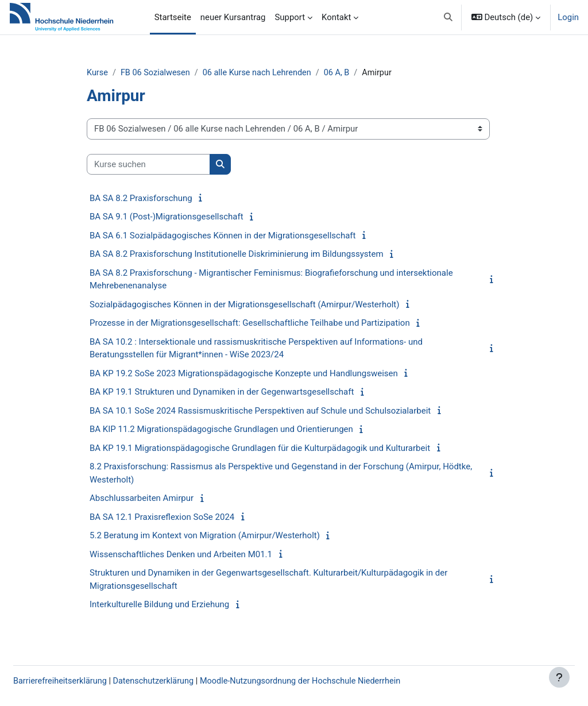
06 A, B (364, 73)
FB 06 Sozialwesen (178, 73)
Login (568, 17)
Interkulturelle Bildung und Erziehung (180, 605)
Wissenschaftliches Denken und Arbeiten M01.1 (202, 555)
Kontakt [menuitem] (336, 17)
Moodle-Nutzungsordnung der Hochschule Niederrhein (336, 681)
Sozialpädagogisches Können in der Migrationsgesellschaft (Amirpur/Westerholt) (265, 305)
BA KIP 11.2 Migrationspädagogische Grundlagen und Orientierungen (242, 430)
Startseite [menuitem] (173, 17)
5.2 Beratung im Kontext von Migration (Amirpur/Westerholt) (225, 536)
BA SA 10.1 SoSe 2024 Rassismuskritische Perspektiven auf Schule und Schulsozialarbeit (281, 411)
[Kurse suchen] (169, 164)
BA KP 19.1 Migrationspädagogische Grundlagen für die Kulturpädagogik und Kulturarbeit (281, 449)
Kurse (118, 73)
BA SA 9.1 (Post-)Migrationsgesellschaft (187, 217)
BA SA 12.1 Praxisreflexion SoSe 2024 (183, 518)
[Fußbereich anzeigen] (559, 677)
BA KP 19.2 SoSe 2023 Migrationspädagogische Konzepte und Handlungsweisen (264, 374)
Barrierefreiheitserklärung (89, 681)
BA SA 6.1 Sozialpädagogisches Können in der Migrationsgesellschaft (243, 236)
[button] (448, 17)
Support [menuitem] (290, 17)
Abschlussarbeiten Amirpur (162, 499)
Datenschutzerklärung (185, 681)
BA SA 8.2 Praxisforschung (162, 199)
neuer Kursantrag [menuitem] (233, 17)
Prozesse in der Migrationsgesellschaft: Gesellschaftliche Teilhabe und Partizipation (270, 323)
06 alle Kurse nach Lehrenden (282, 73)
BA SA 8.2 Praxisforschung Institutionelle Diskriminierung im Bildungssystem (257, 254)
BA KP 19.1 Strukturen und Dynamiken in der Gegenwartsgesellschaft (242, 392)
